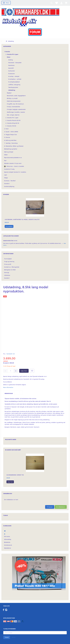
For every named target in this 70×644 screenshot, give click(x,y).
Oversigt (7, 272)
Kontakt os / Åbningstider (12, 267)
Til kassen (50, 507)
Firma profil (8, 264)
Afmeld (13, 637)
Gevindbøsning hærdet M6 (15, 475)
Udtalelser (7, 275)
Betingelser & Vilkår (10, 270)
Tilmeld (7, 637)
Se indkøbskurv (61, 507)
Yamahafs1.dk (10, 354)
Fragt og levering (9, 261)
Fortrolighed (8, 259)
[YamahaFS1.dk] (30, 12)
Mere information (8, 387)
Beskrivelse (9, 393)
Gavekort (7, 278)
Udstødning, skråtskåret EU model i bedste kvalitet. (22, 219)
